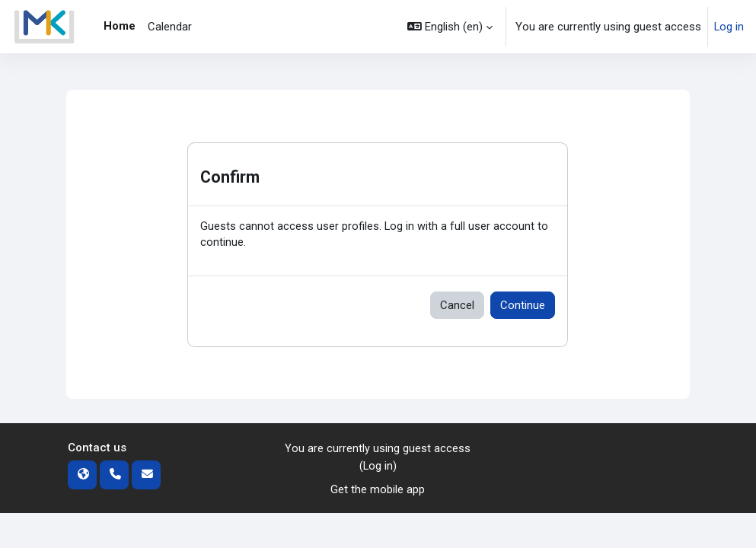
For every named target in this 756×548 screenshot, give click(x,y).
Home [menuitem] (120, 26)
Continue (523, 306)
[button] (450, 27)
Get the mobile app (378, 490)
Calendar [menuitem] (170, 27)
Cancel (457, 306)
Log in (729, 27)
